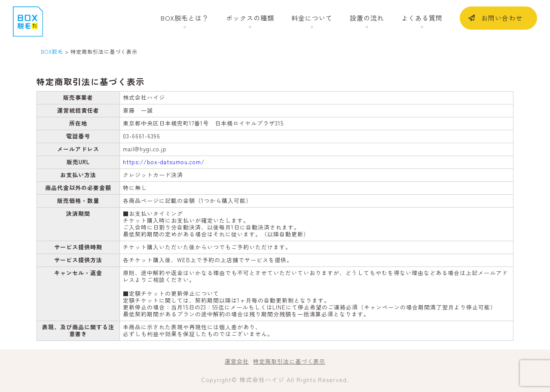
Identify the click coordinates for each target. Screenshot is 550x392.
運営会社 (237, 361)
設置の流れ (367, 18)
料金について (312, 18)
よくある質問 (422, 18)
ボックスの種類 (250, 18)
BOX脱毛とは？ (185, 18)
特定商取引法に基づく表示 (289, 361)
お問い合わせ (502, 18)
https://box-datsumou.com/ (164, 162)
